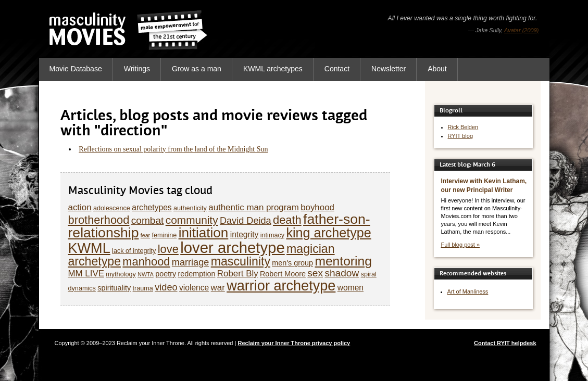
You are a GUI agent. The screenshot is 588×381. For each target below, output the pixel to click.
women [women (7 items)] (351, 288)
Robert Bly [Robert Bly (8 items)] (238, 274)
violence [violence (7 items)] (194, 288)
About (437, 69)
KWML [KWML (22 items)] (89, 248)
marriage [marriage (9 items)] (191, 262)
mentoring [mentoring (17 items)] (343, 261)
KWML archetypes (273, 69)
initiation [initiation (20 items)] (204, 233)
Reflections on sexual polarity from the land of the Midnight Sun (173, 149)
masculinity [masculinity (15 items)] (241, 261)
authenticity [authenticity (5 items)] (190, 208)
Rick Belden (463, 127)
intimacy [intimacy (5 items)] (272, 235)
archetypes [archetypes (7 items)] (152, 207)
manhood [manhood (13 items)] (146, 262)
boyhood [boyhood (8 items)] (317, 207)
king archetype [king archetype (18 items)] (328, 233)
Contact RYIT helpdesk (505, 343)
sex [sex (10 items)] (315, 273)
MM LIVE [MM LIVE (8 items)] (86, 274)
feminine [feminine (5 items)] (165, 235)
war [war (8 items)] (218, 288)
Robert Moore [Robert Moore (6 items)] (283, 274)
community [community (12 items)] (192, 220)
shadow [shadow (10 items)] (342, 273)
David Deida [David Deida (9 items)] (246, 221)
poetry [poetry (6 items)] (166, 274)
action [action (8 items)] (80, 207)
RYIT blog (461, 136)
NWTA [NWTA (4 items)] (146, 274)
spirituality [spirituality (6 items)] (114, 288)
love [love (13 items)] (168, 249)
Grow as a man (197, 69)
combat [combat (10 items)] (148, 220)
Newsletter (389, 69)
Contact (337, 69)
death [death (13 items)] (287, 220)
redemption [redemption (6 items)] (196, 274)
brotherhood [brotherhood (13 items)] (99, 220)
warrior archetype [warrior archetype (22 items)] (281, 285)
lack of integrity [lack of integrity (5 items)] (134, 251)
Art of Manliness (468, 291)
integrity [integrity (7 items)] (245, 234)
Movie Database (76, 69)
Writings (137, 69)
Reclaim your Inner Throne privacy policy (294, 343)
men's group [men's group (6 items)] (292, 263)
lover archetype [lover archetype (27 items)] (233, 247)
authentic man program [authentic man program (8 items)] (254, 207)
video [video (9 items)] (166, 287)
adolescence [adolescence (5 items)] (112, 208)
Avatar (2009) (521, 30)
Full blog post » (461, 245)
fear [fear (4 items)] (145, 235)
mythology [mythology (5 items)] (121, 274)
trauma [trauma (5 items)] (143, 288)
